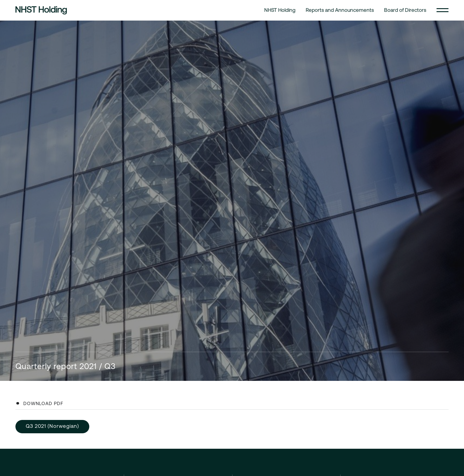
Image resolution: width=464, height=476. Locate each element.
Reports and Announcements (340, 10)
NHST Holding (280, 10)
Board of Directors (405, 10)
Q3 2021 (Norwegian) (52, 426)
